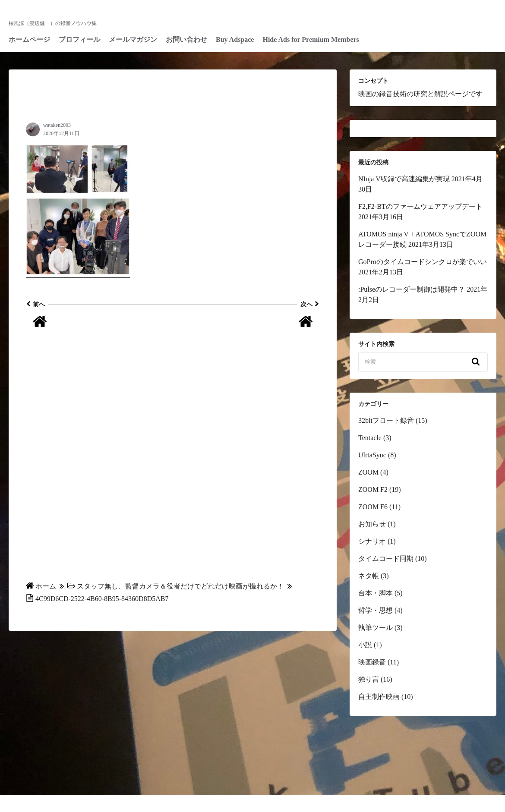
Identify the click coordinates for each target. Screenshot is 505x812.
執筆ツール (376, 628)
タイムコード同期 (386, 559)
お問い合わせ (186, 39)
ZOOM (368, 472)
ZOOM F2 (373, 489)
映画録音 (372, 662)
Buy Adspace (235, 39)
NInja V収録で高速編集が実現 (404, 179)
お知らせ (372, 524)
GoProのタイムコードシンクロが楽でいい (423, 262)
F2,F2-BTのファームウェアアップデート (420, 206)
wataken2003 (57, 125)
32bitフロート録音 (386, 420)
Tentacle (370, 438)
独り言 (369, 679)
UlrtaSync (372, 455)
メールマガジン (133, 39)
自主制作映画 (379, 697)
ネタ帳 (369, 576)
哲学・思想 (376, 610)
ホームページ (29, 39)
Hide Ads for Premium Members (311, 39)
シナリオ (372, 541)
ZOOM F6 (373, 507)
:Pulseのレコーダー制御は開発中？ (412, 289)
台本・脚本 (376, 593)
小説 (365, 645)
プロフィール (79, 39)
